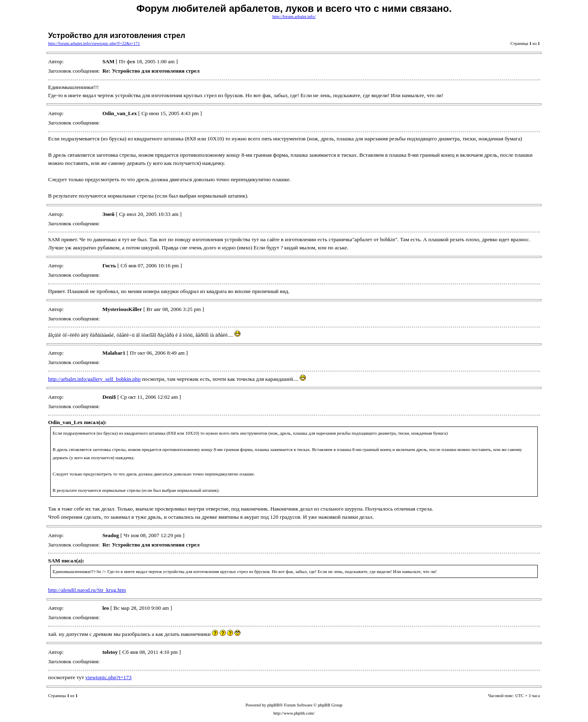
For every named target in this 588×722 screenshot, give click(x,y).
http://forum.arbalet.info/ (294, 17)
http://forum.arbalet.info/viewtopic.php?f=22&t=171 (94, 43)
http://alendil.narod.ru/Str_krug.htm (87, 590)
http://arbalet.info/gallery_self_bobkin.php (95, 379)
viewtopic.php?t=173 (108, 677)
